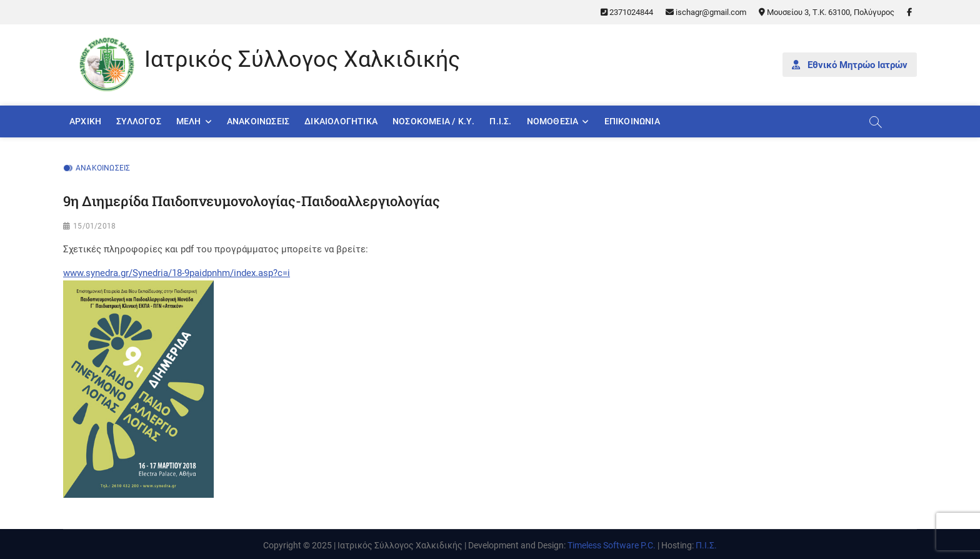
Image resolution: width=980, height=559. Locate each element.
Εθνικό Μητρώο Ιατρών (850, 65)
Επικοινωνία (632, 121)
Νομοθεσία (553, 121)
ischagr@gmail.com (706, 12)
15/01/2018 (94, 226)
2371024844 (627, 12)
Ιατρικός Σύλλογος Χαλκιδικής (302, 59)
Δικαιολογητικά (341, 121)
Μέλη (189, 121)
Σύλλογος (139, 121)
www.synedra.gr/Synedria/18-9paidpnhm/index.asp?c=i (177, 273)
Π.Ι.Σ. (500, 121)
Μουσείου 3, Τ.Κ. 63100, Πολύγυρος (827, 12)
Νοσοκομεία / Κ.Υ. (433, 121)
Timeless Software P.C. (612, 545)
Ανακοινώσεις (258, 121)
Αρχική (85, 121)
